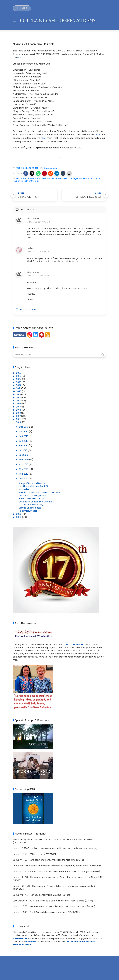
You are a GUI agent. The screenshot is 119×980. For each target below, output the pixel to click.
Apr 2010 (24, 464)
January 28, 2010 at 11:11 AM (38, 252)
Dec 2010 (24, 427)
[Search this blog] (59, 355)
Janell (30, 248)
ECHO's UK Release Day (31, 505)
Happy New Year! (28, 511)
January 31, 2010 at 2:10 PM (38, 276)
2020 (19, 391)
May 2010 (24, 460)
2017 (19, 401)
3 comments (50, 168)
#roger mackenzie (80, 178)
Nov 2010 (24, 432)
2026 (19, 373)
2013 (19, 413)
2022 (19, 385)
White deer (24, 489)
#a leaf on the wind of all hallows (33, 178)
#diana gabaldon (60, 178)
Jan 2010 (24, 479)
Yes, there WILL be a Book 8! (33, 486)
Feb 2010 (24, 474)
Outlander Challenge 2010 (32, 496)
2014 (19, 410)
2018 (19, 398)
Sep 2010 (24, 441)
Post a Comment (27, 309)
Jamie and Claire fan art (31, 499)
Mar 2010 (24, 469)
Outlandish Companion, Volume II (36, 502)
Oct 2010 (24, 436)
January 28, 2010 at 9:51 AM (39, 222)
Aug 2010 (24, 446)
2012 (19, 416)
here (20, 58)
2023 (19, 382)
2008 (19, 517)
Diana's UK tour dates (30, 508)
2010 (19, 422)
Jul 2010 (23, 450)
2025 (19, 376)
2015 (19, 407)
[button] (26, 173)
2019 (19, 394)
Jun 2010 (24, 455)
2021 (19, 388)
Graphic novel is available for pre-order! (40, 492)
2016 (19, 404)
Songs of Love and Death (32, 483)
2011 (18, 419)
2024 (19, 379)
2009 (19, 514)
